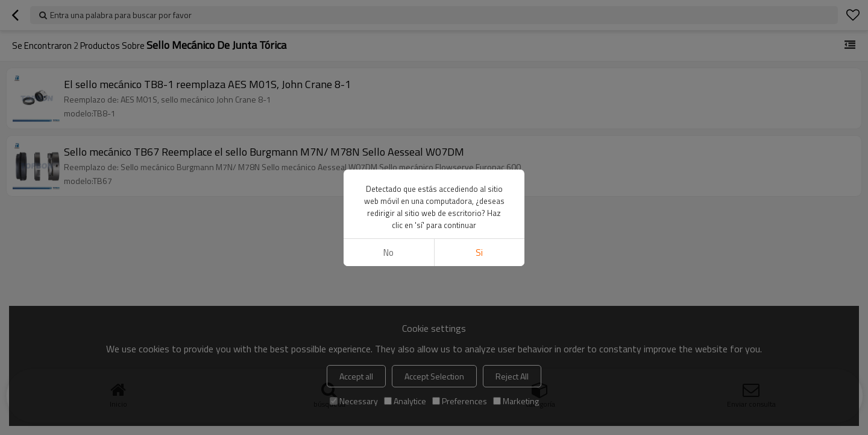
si (479, 252)
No (388, 252)
